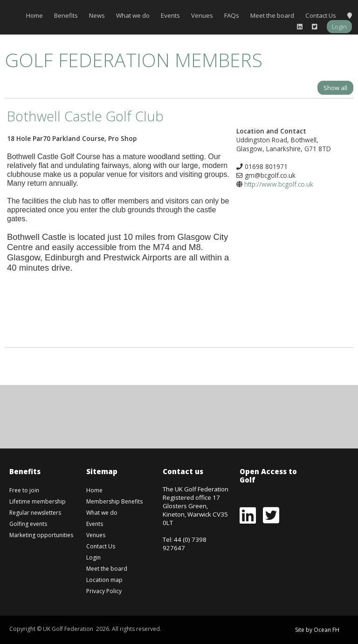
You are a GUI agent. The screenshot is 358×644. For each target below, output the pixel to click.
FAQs (232, 15)
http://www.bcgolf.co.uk (279, 184)
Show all (335, 88)
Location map (104, 580)
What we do (133, 15)
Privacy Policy (104, 591)
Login (339, 27)
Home (34, 15)
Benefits (66, 15)
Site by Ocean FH (317, 630)
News (97, 15)
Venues (202, 15)
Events (170, 15)
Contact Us (321, 15)
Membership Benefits (114, 501)
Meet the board (272, 15)
